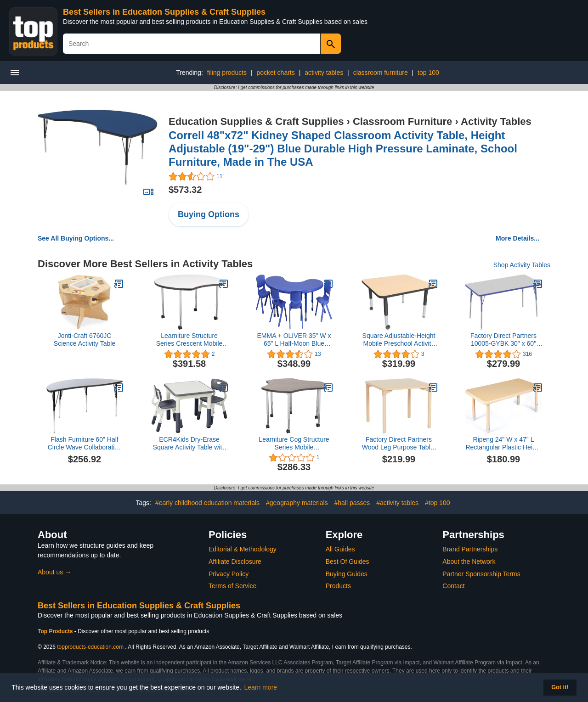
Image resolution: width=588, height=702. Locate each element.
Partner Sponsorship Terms (481, 574)
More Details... (517, 238)
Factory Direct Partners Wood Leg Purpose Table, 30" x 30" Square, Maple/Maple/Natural (399, 444)
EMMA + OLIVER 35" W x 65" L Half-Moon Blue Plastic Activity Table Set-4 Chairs (294, 340)
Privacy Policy (229, 574)
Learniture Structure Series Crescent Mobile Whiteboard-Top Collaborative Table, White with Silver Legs (189, 340)
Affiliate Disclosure (235, 562)
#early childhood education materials (207, 503)
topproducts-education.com (90, 647)
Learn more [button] (261, 687)
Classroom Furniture (402, 121)
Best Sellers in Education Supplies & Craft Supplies (164, 12)
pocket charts (275, 73)
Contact (453, 586)
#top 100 (438, 503)
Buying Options (209, 214)
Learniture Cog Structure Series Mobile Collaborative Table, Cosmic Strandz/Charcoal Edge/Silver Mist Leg (294, 444)
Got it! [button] (560, 687)
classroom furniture (381, 73)
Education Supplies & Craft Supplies (256, 121)
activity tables (324, 73)
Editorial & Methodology (243, 549)
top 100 (428, 73)
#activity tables (397, 503)
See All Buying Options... (76, 238)
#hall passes (352, 503)
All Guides (340, 549)
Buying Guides (347, 574)
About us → (54, 572)
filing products (227, 73)
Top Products (56, 631)
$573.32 (185, 190)
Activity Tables (496, 121)
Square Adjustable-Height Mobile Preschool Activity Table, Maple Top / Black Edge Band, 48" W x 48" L (399, 340)
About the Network (469, 562)
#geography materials (297, 503)
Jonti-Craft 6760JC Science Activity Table (85, 340)
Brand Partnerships (470, 549)
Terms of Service (232, 586)
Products (338, 586)
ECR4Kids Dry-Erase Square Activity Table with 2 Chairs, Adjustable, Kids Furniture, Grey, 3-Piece (189, 444)
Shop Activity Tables (522, 265)
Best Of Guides (348, 562)
